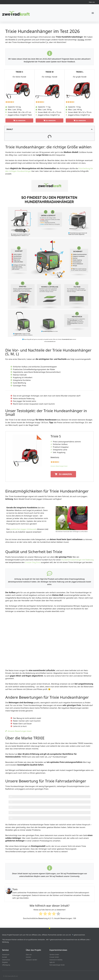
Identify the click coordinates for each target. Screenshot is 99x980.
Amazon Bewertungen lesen (59, 466)
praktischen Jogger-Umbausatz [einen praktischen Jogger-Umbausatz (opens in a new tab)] (23, 529)
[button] (93, 13)
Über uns (92, 2)
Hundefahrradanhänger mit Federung (77, 560)
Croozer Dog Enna (33, 562)
